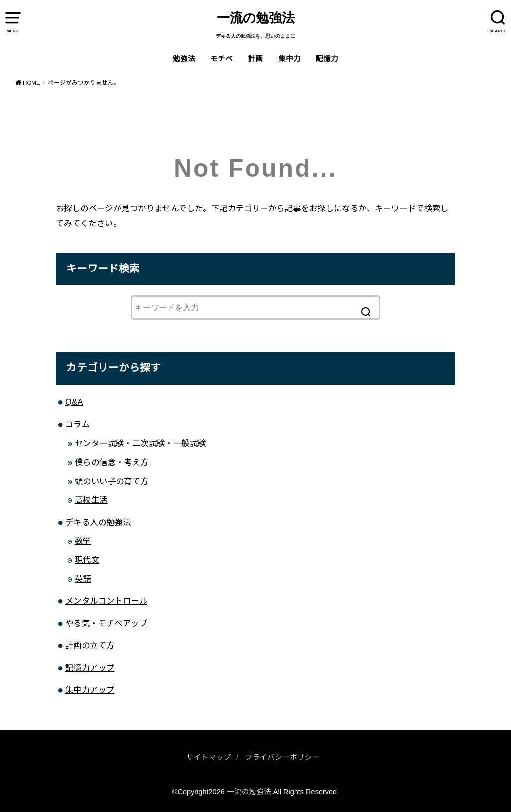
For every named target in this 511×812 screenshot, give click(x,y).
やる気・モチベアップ (106, 623)
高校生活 (91, 500)
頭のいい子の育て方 (112, 481)
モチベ (221, 59)
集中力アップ (90, 690)
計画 (255, 59)
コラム (78, 424)
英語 (83, 579)
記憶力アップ (90, 668)
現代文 (87, 560)
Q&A (74, 402)
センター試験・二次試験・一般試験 (140, 443)
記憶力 (327, 59)
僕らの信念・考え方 (112, 462)
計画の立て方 (90, 645)
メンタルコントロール (106, 601)
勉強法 (184, 59)
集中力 (290, 59)
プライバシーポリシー (282, 757)
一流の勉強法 (256, 18)
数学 (83, 541)
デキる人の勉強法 (98, 522)
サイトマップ (209, 757)
